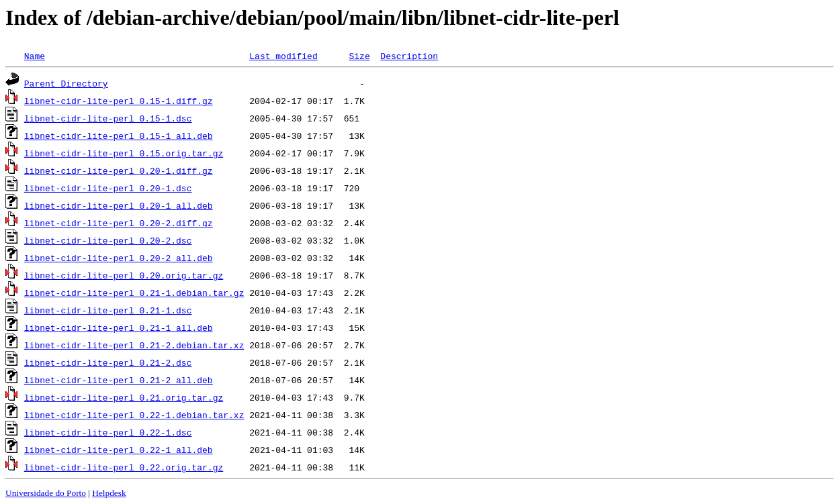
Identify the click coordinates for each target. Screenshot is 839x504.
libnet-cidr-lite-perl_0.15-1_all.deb (119, 136)
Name (35, 56)
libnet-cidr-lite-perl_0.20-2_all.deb (119, 258)
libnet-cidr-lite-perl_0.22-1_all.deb (119, 450)
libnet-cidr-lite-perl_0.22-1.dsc (108, 432)
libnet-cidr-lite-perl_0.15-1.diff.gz (119, 101)
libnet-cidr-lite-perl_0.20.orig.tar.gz (124, 275)
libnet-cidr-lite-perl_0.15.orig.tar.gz (124, 153)
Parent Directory (66, 83)
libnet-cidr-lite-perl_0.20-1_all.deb (119, 205)
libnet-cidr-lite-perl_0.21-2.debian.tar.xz (134, 345)
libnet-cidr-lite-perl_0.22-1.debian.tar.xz (134, 415)
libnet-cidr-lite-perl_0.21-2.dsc (108, 362)
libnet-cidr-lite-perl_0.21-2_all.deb (119, 380)
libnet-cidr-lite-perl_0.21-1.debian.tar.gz (134, 293)
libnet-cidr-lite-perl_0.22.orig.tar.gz (124, 467)
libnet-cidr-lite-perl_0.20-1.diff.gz (119, 170)
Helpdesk (109, 493)
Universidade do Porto (46, 493)
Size (359, 56)
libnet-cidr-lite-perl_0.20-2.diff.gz (119, 223)
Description (409, 56)
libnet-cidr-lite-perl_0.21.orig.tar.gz (124, 397)
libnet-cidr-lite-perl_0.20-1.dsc (108, 188)
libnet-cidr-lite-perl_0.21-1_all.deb (119, 327)
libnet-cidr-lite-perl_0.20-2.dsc (108, 240)
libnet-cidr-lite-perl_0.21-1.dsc (108, 310)
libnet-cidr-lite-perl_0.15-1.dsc (108, 118)
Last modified (283, 56)
